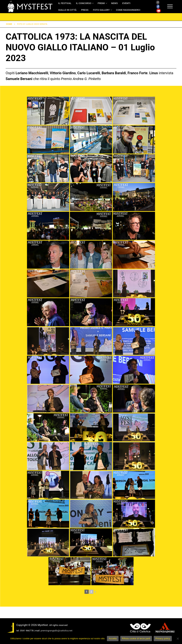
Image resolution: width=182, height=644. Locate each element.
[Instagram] (158, 2)
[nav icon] (170, 7)
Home (9, 24)
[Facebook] (158, 7)
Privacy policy (163, 638)
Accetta (113, 638)
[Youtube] (159, 11)
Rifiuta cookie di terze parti (136, 638)
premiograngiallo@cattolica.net (57, 631)
